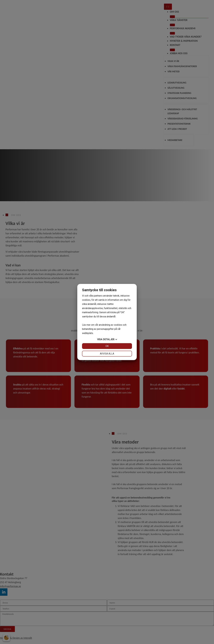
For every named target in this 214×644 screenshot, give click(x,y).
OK (107, 346)
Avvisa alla (107, 354)
